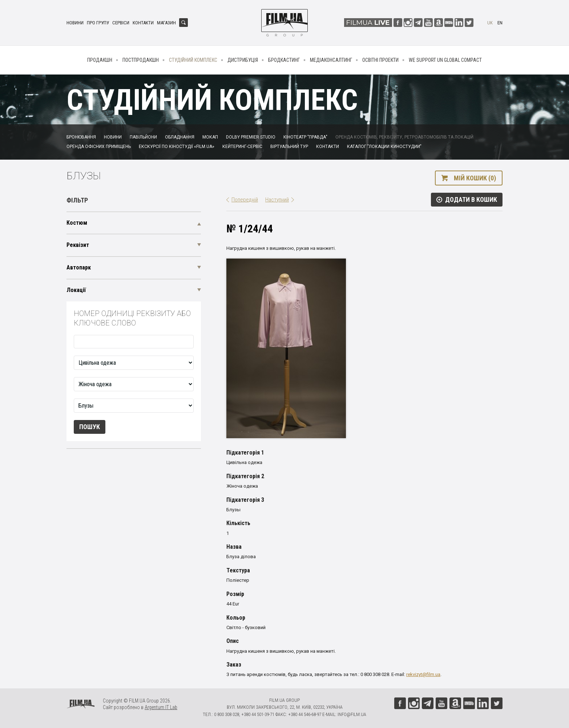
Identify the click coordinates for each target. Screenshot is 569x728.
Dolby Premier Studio (251, 137)
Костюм (77, 223)
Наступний (277, 200)
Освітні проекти (380, 60)
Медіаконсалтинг (331, 60)
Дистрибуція (243, 60)
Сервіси (121, 23)
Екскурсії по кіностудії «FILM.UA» (177, 147)
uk (490, 23)
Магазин (166, 23)
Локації (76, 290)
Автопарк (79, 267)
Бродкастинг (284, 60)
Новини (75, 23)
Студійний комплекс (193, 60)
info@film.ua (352, 714)
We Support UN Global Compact (445, 60)
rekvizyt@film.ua (423, 674)
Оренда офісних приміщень (99, 147)
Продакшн (100, 60)
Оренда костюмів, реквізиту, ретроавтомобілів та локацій (404, 137)
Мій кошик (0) (475, 178)
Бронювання (81, 137)
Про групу (98, 23)
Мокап (210, 137)
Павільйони (143, 137)
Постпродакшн (141, 60)
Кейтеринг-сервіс (242, 147)
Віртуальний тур (289, 147)
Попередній (245, 200)
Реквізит (78, 245)
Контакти (143, 23)
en (500, 23)
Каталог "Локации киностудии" (384, 147)
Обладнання (180, 137)
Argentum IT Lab (161, 707)
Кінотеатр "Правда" (305, 137)
